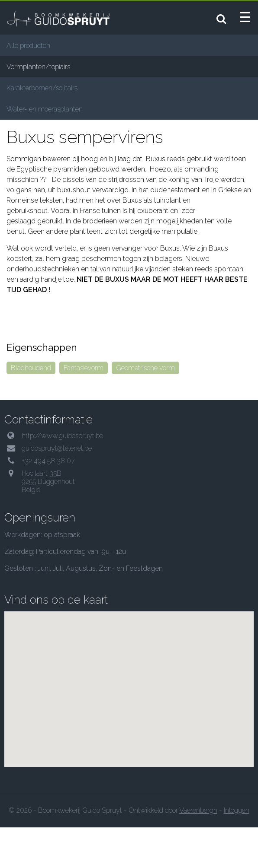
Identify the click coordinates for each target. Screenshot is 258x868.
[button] (129, 728)
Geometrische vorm (145, 408)
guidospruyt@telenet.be (57, 488)
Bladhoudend (31, 408)
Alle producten (28, 46)
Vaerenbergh (198, 851)
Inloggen (237, 851)
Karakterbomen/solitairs (42, 88)
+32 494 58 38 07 (48, 501)
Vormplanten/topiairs (38, 67)
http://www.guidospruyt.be (62, 476)
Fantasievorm (84, 408)
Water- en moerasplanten (45, 109)
